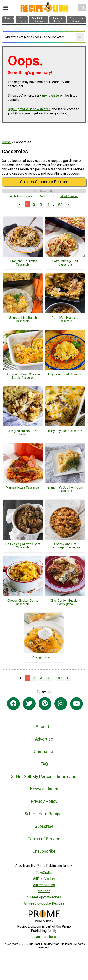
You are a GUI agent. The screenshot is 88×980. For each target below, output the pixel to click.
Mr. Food (44, 891)
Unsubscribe (44, 851)
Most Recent (47, 196)
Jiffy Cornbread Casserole (65, 374)
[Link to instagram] (61, 704)
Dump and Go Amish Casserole (23, 263)
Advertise (44, 739)
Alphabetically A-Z (21, 196)
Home (6, 142)
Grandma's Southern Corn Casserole (65, 489)
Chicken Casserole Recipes (44, 182)
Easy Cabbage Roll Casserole (65, 263)
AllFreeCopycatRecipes (44, 897)
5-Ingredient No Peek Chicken (23, 433)
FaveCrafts (44, 873)
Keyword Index (44, 789)
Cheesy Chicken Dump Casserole (23, 603)
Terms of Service (44, 839)
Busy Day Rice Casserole (65, 431)
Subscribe (44, 826)
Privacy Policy (44, 801)
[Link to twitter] (29, 704)
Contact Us (44, 752)
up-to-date (50, 95)
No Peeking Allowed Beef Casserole (23, 546)
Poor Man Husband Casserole (65, 320)
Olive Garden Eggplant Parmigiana (65, 603)
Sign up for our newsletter (29, 109)
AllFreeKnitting (44, 885)
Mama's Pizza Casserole (23, 488)
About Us (44, 727)
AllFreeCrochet (44, 879)
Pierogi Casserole (44, 657)
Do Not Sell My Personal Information (44, 777)
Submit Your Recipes (44, 814)
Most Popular (69, 196)
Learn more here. (44, 937)
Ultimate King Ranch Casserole (23, 320)
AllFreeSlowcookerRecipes (44, 903)
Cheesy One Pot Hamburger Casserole (65, 546)
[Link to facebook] (13, 704)
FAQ (44, 764)
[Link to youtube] (76, 704)
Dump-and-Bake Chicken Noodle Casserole (23, 376)
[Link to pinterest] (45, 704)
